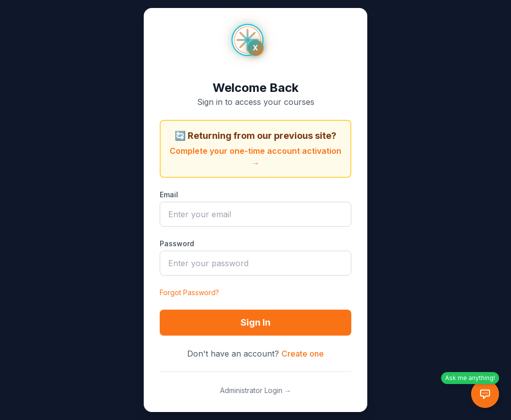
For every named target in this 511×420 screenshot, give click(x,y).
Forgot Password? (189, 292)
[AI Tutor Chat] (485, 394)
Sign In (255, 322)
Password (177, 243)
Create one (303, 354)
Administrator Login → (256, 390)
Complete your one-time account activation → (255, 157)
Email (169, 195)
